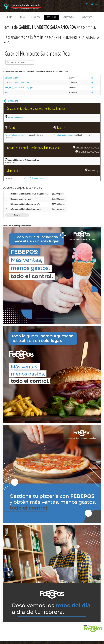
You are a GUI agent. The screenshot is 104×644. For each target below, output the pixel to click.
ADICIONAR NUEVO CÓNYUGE (87, 151)
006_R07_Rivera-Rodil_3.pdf (17, 83)
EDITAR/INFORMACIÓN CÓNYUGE (86, 147)
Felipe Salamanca (16, 117)
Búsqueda (36, 17)
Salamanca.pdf (11, 78)
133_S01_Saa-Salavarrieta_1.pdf (19, 88)
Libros (22, 17)
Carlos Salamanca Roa (15, 135)
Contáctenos (86, 17)
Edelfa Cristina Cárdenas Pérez (29, 178)
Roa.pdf (8, 92)
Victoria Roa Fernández (63, 135)
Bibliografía (68, 17)
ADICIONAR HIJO (92, 170)
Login (97, 4)
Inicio (9, 17)
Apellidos (51, 17)
